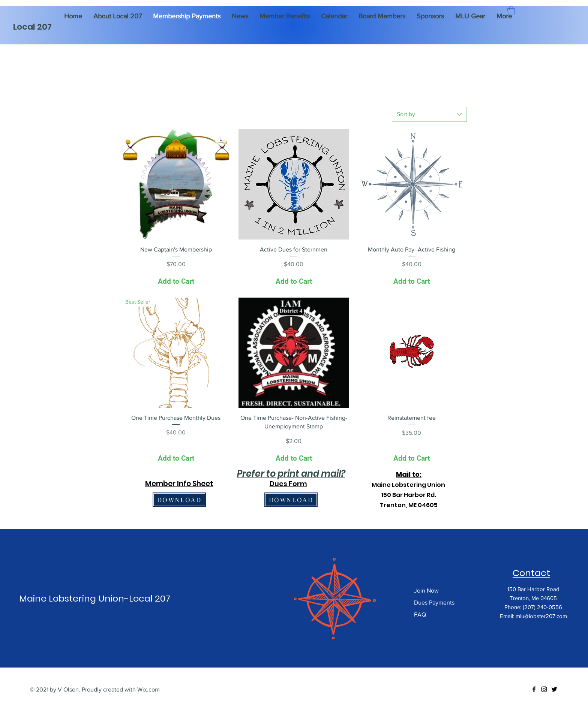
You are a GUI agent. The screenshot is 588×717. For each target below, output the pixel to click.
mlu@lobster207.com (541, 616)
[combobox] (429, 114)
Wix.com (148, 689)
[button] (511, 10)
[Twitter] (554, 689)
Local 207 (32, 27)
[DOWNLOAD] (179, 500)
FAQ (420, 614)
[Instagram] (544, 689)
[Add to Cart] (176, 282)
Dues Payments (434, 602)
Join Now (426, 591)
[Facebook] (534, 689)
